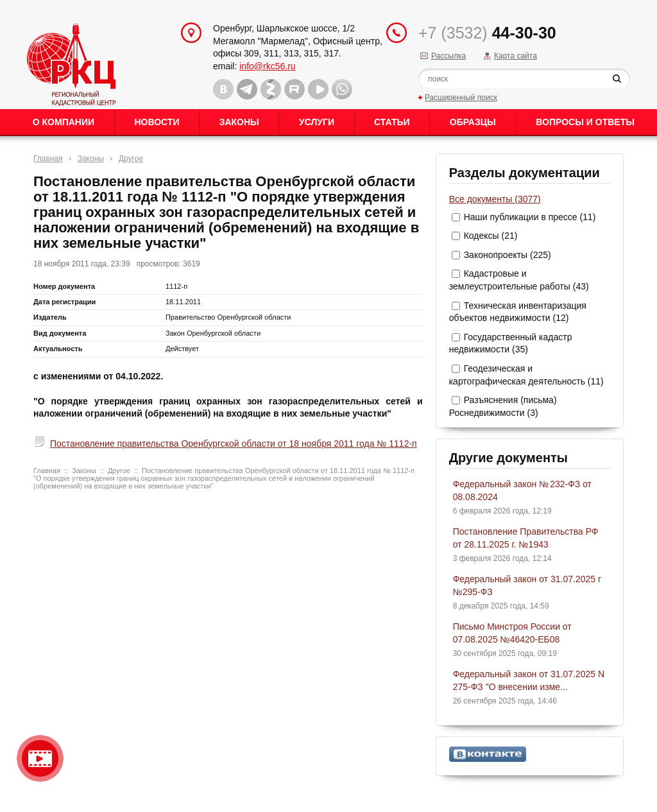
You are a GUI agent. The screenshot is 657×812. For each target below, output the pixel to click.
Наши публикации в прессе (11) (530, 217)
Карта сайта (516, 56)
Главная (48, 159)
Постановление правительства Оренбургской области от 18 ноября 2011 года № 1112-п (234, 444)
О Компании (64, 122)
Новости (157, 122)
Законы (239, 122)
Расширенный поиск (461, 98)
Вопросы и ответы (585, 122)
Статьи (392, 122)
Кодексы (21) (491, 236)
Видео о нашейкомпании (40, 758)
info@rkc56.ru (267, 66)
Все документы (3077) (495, 199)
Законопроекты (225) (508, 255)
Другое (131, 159)
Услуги (317, 122)
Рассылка (448, 56)
